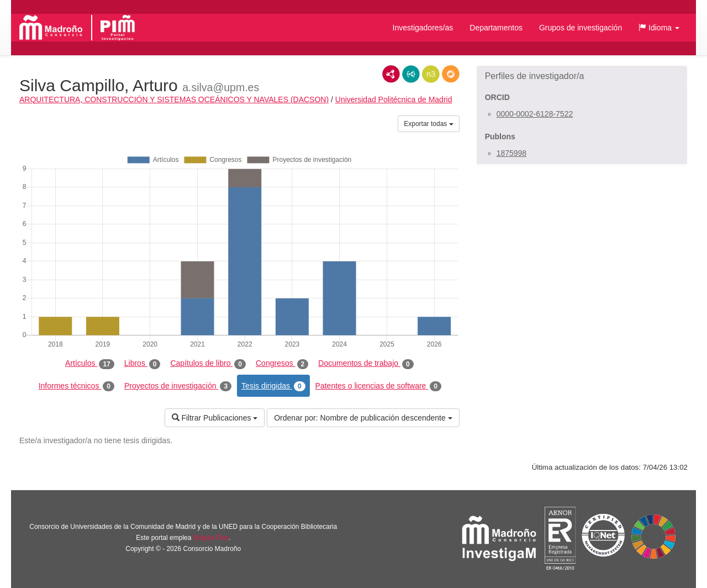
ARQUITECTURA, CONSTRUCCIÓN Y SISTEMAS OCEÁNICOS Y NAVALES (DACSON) (174, 99)
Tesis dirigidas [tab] (273, 386)
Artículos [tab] (90, 364)
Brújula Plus (211, 538)
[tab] (582, 76)
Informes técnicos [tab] (76, 386)
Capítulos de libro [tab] (208, 364)
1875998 (512, 153)
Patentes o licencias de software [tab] (378, 386)
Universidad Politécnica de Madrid (394, 99)
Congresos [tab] (282, 364)
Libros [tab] (143, 364)
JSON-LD (411, 74)
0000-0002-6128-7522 (535, 114)
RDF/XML (391, 74)
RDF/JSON (451, 74)
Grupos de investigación (581, 28)
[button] (659, 28)
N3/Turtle (431, 74)
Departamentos (496, 28)
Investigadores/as (423, 28)
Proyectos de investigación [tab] (178, 386)
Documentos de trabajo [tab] (366, 364)
